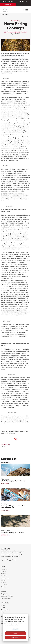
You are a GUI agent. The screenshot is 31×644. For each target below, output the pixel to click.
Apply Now (8, 4)
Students (3, 605)
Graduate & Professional (7, 596)
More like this (5, 463)
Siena (3, 580)
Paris (2, 587)
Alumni (3, 612)
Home (3, 14)
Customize (15, 629)
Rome (3, 571)
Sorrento (3, 576)
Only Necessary (15, 637)
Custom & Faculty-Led (6, 598)
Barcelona (15, 21)
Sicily (2, 582)
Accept (15, 633)
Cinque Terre (4, 578)
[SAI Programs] (5, 9)
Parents (3, 608)
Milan (2, 574)
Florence (3, 569)
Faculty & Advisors (6, 610)
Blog (6, 14)
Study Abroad (4, 594)
